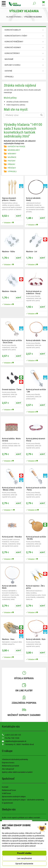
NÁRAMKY (12, 154)
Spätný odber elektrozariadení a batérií (17, 772)
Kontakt (5, 787)
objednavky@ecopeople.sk (16, 741)
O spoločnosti (7, 803)
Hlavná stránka (14, 17)
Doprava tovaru (8, 763)
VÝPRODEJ (9, 77)
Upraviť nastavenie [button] (24, 863)
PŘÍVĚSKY (12, 168)
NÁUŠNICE (12, 157)
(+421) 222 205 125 (13, 735)
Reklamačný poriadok (10, 766)
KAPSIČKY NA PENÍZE (16, 146)
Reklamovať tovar (9, 790)
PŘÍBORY (11, 164)
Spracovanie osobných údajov (14, 796)
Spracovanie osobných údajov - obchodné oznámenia (23, 800)
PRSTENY (12, 161)
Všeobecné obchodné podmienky (15, 759)
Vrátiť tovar (6, 793)
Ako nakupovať (8, 769)
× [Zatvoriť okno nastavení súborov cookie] (46, 824)
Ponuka (4, 4)
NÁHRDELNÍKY (14, 150)
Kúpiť (19, 216)
